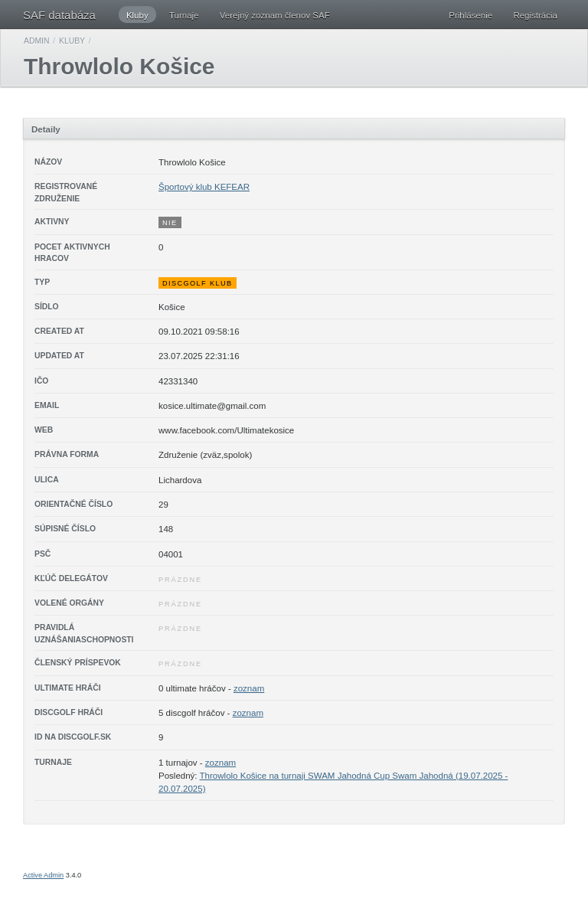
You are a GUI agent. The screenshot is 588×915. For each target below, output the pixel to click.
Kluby (137, 15)
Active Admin (43, 875)
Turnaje (184, 15)
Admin (36, 41)
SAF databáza (59, 15)
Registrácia (535, 15)
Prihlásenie (470, 15)
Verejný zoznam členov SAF (275, 15)
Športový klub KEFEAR (204, 187)
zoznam (249, 688)
